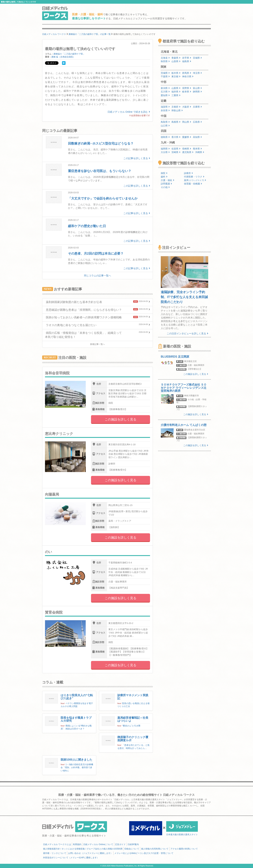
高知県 (197, 137)
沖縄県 (200, 152)
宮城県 (197, 58)
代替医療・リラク (194, 177)
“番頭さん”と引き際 (131, 726)
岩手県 (187, 58)
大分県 (165, 152)
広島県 (197, 122)
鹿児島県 (188, 152)
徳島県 (165, 137)
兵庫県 (197, 107)
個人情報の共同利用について (155, 849)
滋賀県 (165, 107)
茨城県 (165, 73)
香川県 (176, 137)
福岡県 (165, 149)
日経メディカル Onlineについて (98, 844)
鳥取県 (165, 122)
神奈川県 (188, 77)
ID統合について (132, 849)
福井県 (176, 92)
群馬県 (187, 73)
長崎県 (187, 149)
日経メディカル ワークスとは (57, 844)
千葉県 (165, 77)
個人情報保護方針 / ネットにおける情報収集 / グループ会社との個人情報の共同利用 (83, 849)
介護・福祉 (168, 180)
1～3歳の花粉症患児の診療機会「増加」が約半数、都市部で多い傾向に (77, 767)
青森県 (176, 58)
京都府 (176, 107)
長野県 (187, 88)
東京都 (176, 77)
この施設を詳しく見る (121, 419)
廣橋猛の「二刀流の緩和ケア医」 (69, 54)
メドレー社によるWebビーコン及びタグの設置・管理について (144, 853)
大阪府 (187, 107)
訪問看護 (166, 184)
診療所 (188, 173)
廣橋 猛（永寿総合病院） (63, 57)
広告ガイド (120, 844)
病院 (164, 173)
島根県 (176, 122)
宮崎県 (176, 152)
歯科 (164, 177)
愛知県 (165, 95)
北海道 (165, 58)
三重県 (176, 95)
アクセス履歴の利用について (184, 849)
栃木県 (176, 73)
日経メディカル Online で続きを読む (129, 112)
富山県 (197, 88)
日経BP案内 (133, 844)
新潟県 (165, 88)
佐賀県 (176, 149)
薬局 (195, 180)
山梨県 (176, 88)
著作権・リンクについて (55, 853)
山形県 (176, 61)
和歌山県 (177, 110)
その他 (165, 187)
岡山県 (187, 122)
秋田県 (165, 61)
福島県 (187, 61)
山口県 (165, 126)
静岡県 (197, 92)
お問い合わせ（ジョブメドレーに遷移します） (90, 853)
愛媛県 (187, 137)
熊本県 (197, 149)
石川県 (165, 92)
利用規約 (77, 844)
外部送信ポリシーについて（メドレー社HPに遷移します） (71, 858)
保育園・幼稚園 (193, 184)
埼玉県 (197, 73)
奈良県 (165, 110)
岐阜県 (187, 92)
